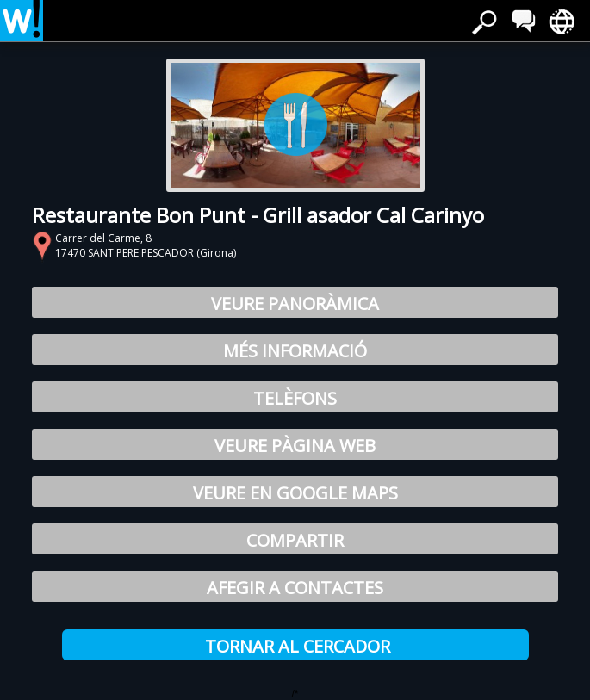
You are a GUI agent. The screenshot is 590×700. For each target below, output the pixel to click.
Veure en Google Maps (295, 493)
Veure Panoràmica (295, 304)
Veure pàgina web (295, 446)
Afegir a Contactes (295, 588)
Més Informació (295, 351)
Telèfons (295, 398)
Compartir (295, 540)
